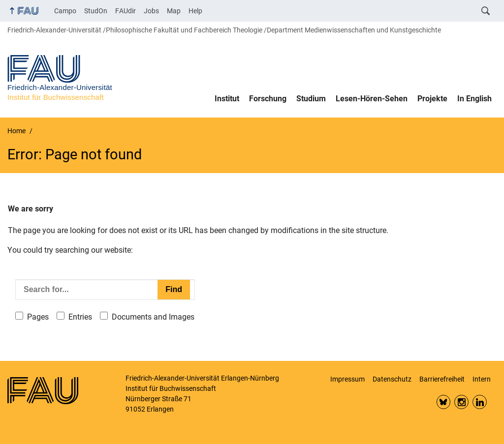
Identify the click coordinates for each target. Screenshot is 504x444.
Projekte (432, 99)
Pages (38, 317)
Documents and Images (153, 317)
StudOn (96, 11)
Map (174, 11)
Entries (80, 317)
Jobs (151, 11)
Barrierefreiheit (442, 379)
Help (195, 11)
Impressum (347, 379)
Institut (227, 99)
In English (474, 99)
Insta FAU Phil (461, 402)
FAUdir (126, 11)
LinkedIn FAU (480, 402)
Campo (65, 11)
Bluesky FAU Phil (444, 402)
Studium (311, 99)
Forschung (268, 99)
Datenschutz (392, 379)
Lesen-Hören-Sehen (372, 99)
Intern (482, 379)
